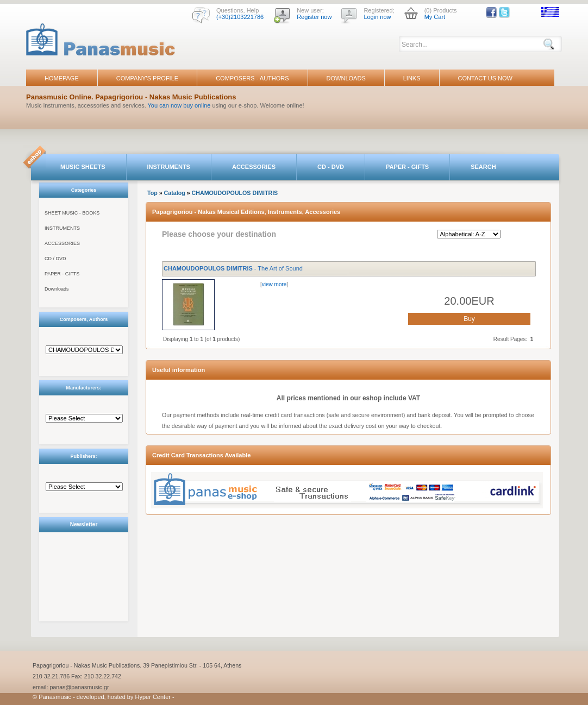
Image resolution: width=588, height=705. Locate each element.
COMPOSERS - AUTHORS (252, 78)
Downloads (57, 289)
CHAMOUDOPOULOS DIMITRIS (235, 193)
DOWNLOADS (346, 78)
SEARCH (483, 167)
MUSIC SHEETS (83, 167)
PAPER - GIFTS (407, 167)
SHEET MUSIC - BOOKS (72, 213)
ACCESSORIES (254, 167)
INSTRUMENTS (169, 167)
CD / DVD (55, 259)
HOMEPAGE (62, 78)
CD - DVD (331, 167)
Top (152, 193)
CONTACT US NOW (485, 78)
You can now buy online (179, 105)
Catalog (175, 193)
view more (274, 284)
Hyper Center (153, 697)
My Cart (435, 17)
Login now (377, 17)
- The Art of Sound (233, 268)
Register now (314, 17)
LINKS (412, 78)
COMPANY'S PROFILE (147, 78)
